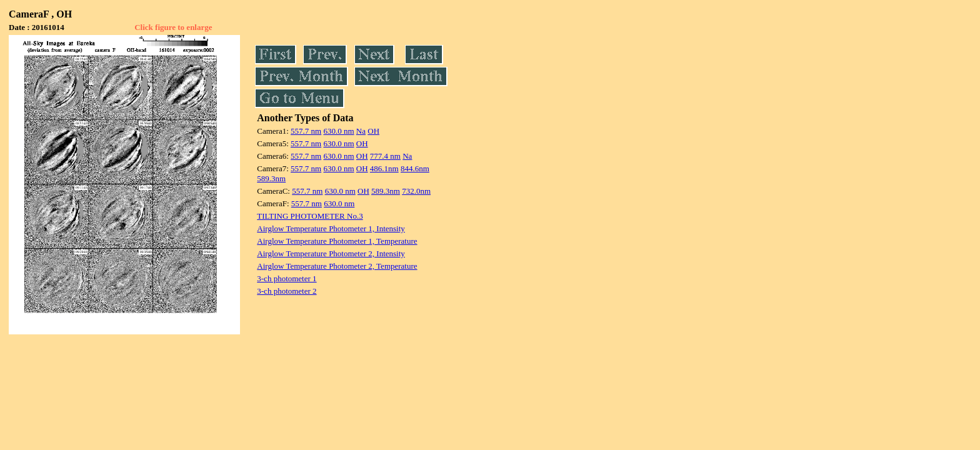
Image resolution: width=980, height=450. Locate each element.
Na (361, 131)
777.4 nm (385, 156)
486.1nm (384, 168)
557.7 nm (306, 131)
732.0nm (416, 191)
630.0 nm (338, 131)
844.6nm (415, 168)
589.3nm (271, 178)
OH (373, 131)
